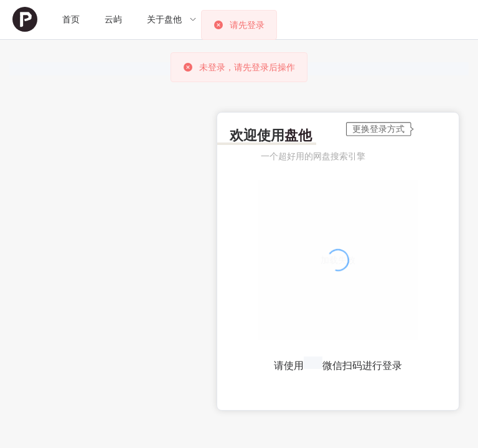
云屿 (113, 19)
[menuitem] (25, 20)
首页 (71, 19)
